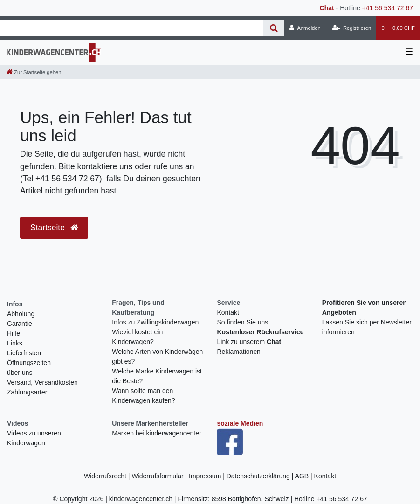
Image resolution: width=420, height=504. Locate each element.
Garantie (20, 324)
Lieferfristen (24, 353)
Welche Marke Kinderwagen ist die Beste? (157, 376)
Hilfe (14, 333)
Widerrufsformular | (160, 476)
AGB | (305, 476)
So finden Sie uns (243, 322)
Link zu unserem (249, 342)
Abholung (21, 314)
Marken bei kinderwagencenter (156, 433)
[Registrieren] (352, 28)
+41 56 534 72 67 (388, 8)
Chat (327, 8)
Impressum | (208, 476)
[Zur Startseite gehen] (34, 72)
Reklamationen (239, 352)
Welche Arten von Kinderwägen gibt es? (157, 356)
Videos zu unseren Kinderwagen (34, 438)
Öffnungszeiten (29, 363)
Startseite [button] (54, 228)
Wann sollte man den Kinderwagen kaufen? (143, 396)
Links (15, 343)
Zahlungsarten (28, 392)
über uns (20, 373)
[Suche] (274, 28)
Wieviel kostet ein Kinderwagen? (137, 337)
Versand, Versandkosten (42, 382)
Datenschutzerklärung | (261, 476)
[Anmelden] (305, 28)
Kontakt (228, 312)
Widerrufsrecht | (108, 476)
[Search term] (132, 28)
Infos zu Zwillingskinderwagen (155, 322)
